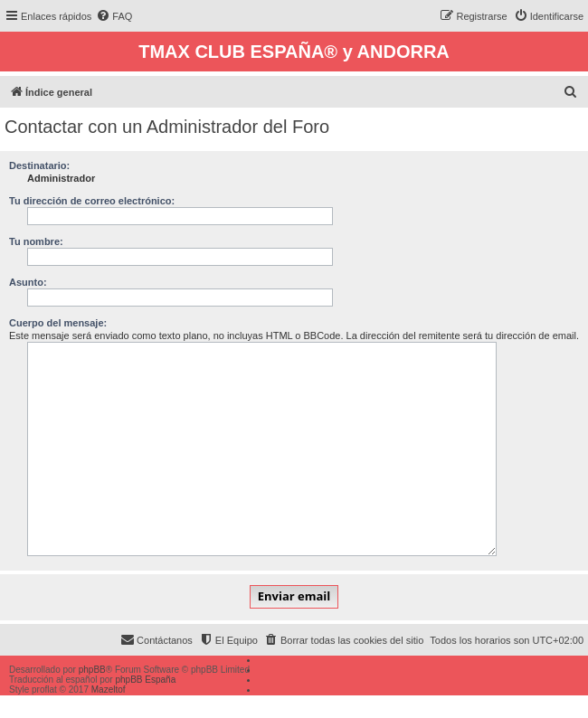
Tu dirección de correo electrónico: (92, 201)
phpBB (92, 670)
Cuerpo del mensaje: (58, 323)
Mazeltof (109, 690)
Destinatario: (39, 165)
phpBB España (145, 680)
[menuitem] (114, 16)
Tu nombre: (36, 241)
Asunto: (28, 282)
